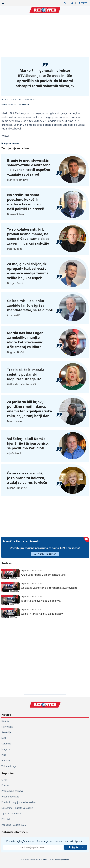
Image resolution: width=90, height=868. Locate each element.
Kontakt (6, 785)
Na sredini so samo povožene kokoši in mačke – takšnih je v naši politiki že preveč (25, 202)
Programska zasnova (12, 791)
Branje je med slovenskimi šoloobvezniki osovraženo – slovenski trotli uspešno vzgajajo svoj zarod (29, 167)
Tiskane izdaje (9, 766)
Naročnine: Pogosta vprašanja (17, 808)
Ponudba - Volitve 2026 (14, 825)
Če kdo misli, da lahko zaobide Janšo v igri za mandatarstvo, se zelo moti (30, 305)
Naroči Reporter (45, 554)
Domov (5, 721)
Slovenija (6, 732)
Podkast (6, 761)
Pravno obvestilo (10, 797)
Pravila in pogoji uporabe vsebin (18, 802)
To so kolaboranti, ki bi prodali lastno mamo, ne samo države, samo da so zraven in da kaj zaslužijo (28, 236)
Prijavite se (76, 847)
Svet (4, 738)
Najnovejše (7, 727)
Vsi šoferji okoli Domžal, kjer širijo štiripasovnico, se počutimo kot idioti (28, 443)
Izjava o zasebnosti (11, 814)
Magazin (6, 749)
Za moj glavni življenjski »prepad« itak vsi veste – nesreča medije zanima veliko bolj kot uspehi (28, 271)
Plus (4, 755)
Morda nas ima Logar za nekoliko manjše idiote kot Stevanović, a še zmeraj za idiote (25, 340)
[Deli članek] (24, 105)
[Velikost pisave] (9, 105)
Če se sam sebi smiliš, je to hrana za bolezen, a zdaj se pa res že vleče (27, 478)
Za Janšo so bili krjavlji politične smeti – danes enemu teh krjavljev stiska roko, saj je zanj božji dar (30, 409)
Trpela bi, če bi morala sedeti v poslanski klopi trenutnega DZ (26, 374)
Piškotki (6, 819)
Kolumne (6, 744)
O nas (4, 780)
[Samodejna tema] (65, 3)
